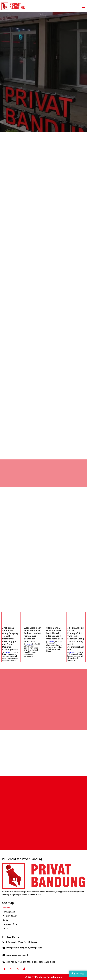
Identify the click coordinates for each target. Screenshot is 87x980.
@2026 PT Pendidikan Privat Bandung (43, 977)
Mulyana (7, 652)
